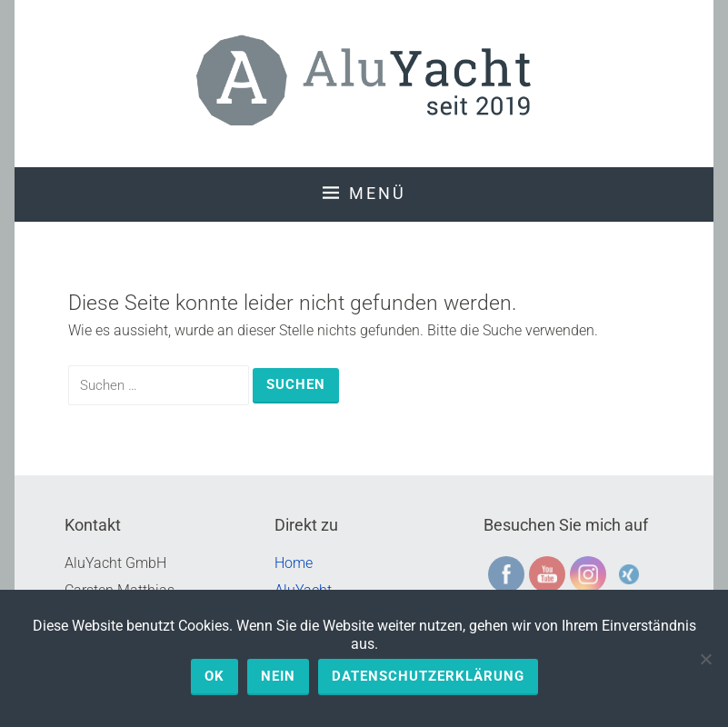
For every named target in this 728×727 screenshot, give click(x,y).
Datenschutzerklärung (428, 676)
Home (294, 563)
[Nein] (705, 659)
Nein (278, 676)
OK (214, 676)
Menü (378, 193)
